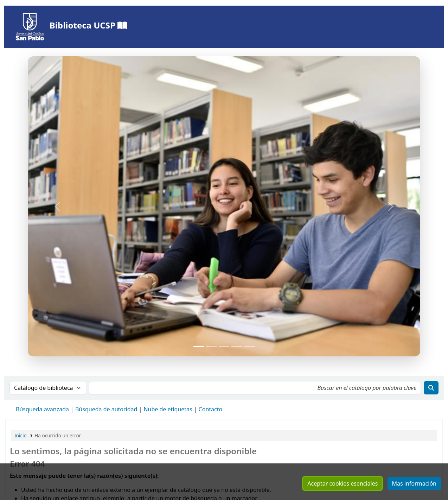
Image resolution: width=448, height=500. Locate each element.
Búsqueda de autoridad (106, 409)
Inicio (21, 435)
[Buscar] (431, 388)
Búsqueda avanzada (42, 409)
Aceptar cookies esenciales (343, 483)
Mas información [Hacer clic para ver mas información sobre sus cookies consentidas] (414, 483)
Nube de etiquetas (168, 409)
